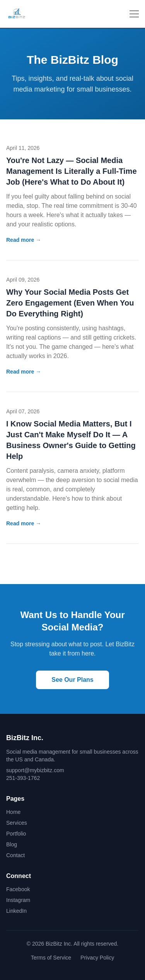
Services (17, 823)
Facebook (18, 889)
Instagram (18, 900)
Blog (12, 844)
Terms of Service (51, 958)
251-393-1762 (23, 778)
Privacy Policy (97, 958)
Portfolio (16, 834)
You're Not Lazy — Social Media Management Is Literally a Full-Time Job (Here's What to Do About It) (72, 171)
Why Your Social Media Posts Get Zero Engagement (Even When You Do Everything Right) (70, 303)
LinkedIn (16, 911)
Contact (15, 855)
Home (13, 812)
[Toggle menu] (134, 14)
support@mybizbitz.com (35, 770)
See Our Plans (72, 680)
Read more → (24, 240)
